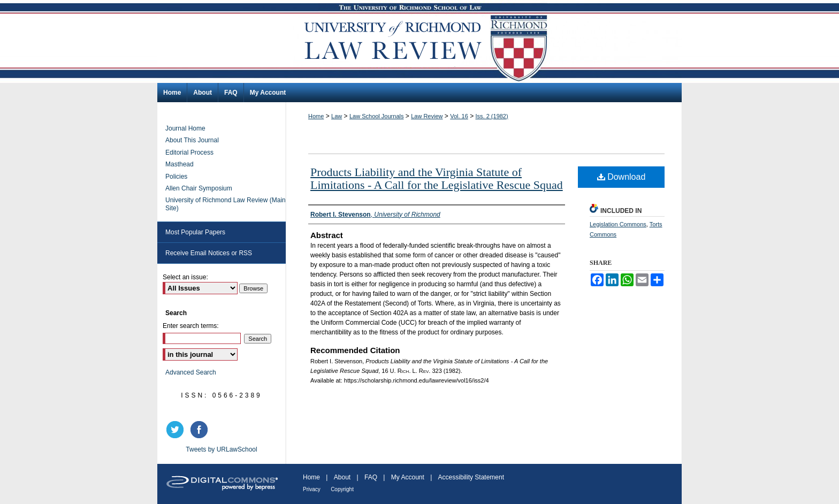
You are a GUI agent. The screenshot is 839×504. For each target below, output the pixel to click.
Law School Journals (377, 116)
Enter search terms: (191, 326)
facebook (201, 430)
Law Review (427, 116)
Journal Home (185, 128)
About (342, 477)
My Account (408, 477)
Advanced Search (191, 372)
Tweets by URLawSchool (221, 449)
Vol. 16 (459, 116)
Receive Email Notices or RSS (209, 253)
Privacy (312, 489)
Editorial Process (189, 152)
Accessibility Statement (471, 477)
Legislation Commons (618, 224)
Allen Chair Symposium (199, 188)
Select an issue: (185, 277)
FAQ (371, 477)
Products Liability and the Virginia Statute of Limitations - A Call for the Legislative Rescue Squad (437, 178)
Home (316, 116)
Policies (176, 177)
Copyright (342, 489)
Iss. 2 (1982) (492, 116)
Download (621, 177)
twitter (177, 430)
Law (337, 116)
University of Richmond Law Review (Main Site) (226, 204)
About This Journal (192, 140)
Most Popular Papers (195, 232)
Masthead (180, 164)
